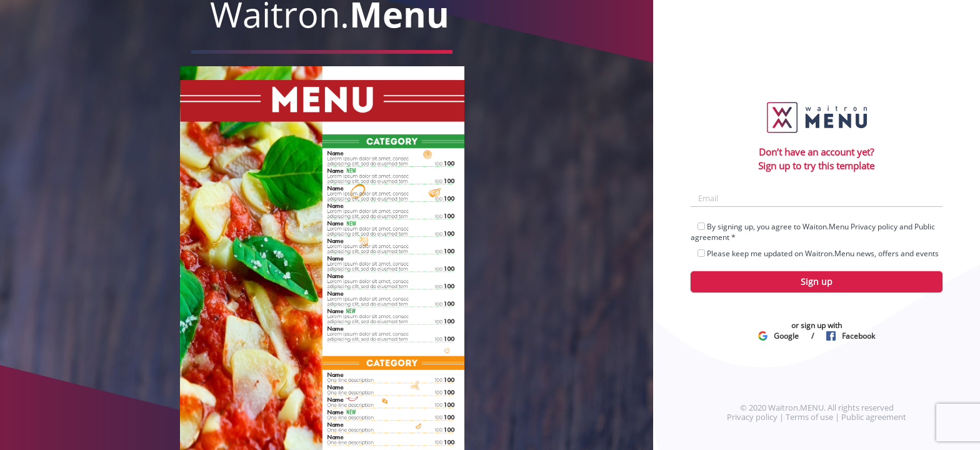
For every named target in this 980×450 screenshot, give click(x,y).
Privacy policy (874, 227)
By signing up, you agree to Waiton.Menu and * (813, 232)
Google (778, 336)
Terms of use (809, 417)
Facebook (851, 336)
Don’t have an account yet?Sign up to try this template (816, 158)
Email (708, 198)
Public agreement (874, 417)
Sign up (817, 282)
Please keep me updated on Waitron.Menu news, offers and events (815, 253)
